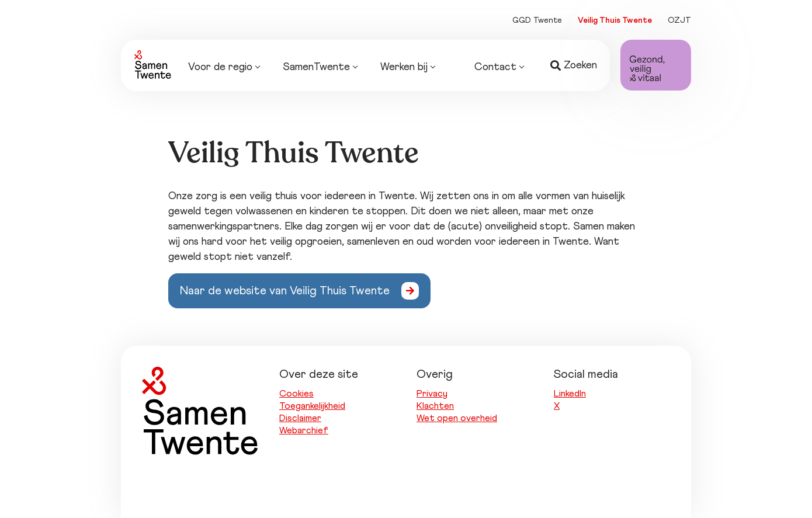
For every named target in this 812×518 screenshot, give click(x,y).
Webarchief (304, 430)
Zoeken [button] (574, 66)
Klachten (435, 406)
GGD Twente (537, 20)
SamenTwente (320, 68)
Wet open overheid (457, 418)
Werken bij (407, 68)
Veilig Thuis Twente (615, 20)
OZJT (679, 20)
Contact (499, 68)
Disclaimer (300, 418)
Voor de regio (224, 68)
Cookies (296, 394)
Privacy (432, 394)
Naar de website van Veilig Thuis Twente (285, 291)
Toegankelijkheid (312, 406)
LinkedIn (570, 394)
